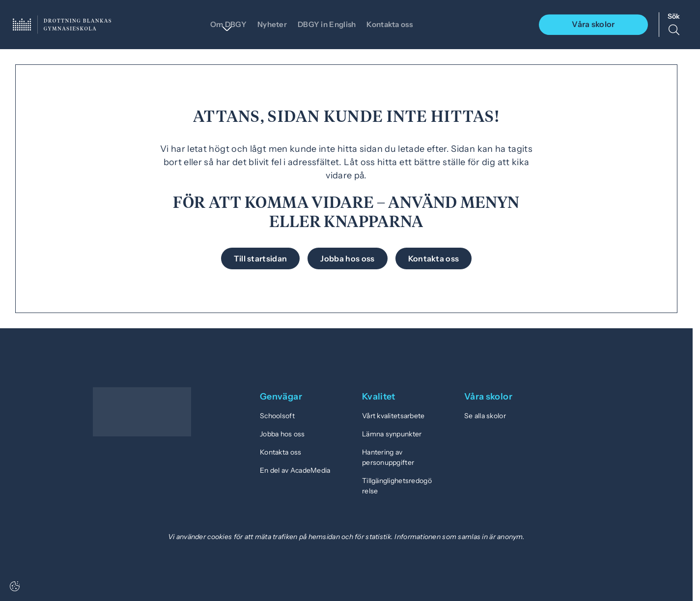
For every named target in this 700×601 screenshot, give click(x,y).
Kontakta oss (393, 24)
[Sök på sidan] (674, 25)
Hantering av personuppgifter (388, 457)
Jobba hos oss (282, 434)
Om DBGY (220, 24)
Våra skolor (593, 24)
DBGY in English (325, 24)
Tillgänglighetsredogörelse (397, 486)
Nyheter (267, 24)
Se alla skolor (485, 416)
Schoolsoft (277, 416)
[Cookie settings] (15, 586)
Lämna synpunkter (392, 434)
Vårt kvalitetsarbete (393, 416)
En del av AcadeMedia (295, 470)
